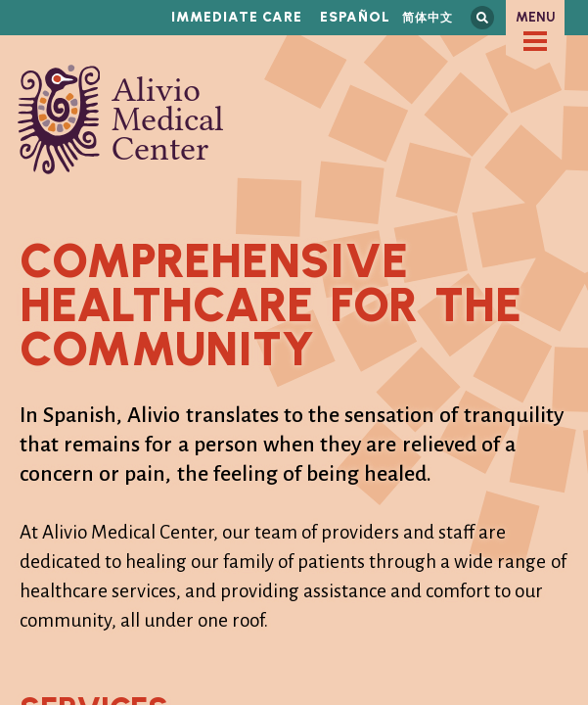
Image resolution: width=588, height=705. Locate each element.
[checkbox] (535, 41)
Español (355, 17)
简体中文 (428, 17)
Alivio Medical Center (121, 119)
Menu (536, 17)
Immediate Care (237, 17)
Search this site (482, 18)
